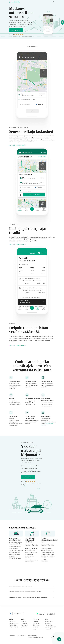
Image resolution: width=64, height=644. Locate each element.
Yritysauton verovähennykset (15, 539)
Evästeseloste (49, 629)
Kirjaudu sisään (14, 623)
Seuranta (24, 621)
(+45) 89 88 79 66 (21, 636)
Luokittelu (24, 623)
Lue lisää (12, 145)
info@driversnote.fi (33, 636)
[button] (32, 586)
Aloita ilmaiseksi (16, 30)
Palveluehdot (49, 625)
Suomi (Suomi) (18, 614)
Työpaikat (48, 623)
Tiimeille (24, 627)
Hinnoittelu (12, 621)
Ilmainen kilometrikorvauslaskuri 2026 (50, 540)
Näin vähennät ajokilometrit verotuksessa (30, 540)
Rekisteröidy (21, 145)
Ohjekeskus (37, 623)
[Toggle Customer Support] (59, 639)
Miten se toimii (14, 627)
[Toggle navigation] (53, 2)
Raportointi (24, 625)
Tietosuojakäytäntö (51, 627)
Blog (34, 629)
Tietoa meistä (49, 621)
